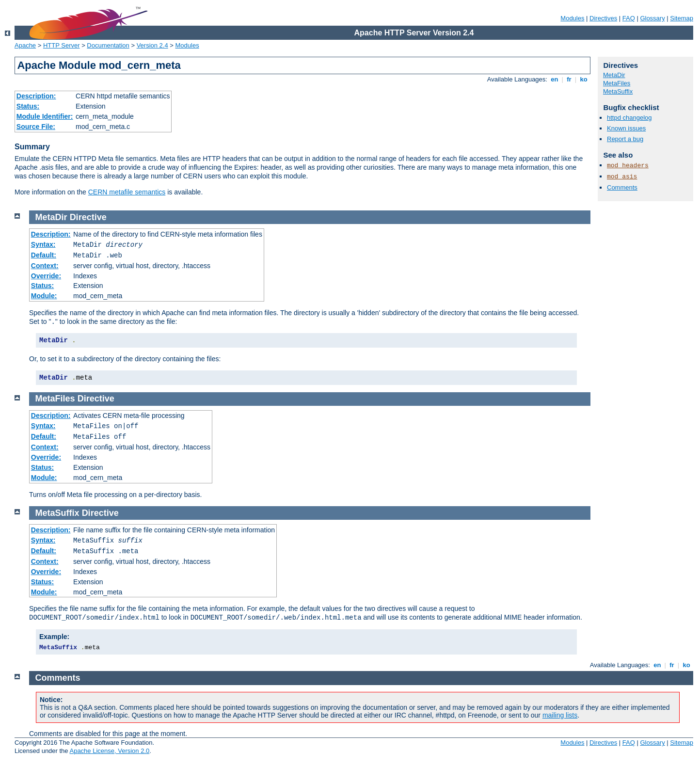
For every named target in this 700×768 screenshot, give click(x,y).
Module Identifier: (45, 116)
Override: (46, 276)
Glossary (652, 18)
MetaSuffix (618, 91)
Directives (603, 18)
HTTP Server (62, 45)
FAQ (629, 18)
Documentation (108, 45)
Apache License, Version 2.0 (109, 751)
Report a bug (625, 139)
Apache (25, 45)
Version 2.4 (152, 45)
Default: (44, 255)
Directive (88, 217)
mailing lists (560, 715)
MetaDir (614, 75)
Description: (36, 96)
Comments (622, 187)
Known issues (626, 128)
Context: (45, 266)
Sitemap (682, 18)
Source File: (36, 127)
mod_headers (628, 166)
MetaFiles (617, 83)
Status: (28, 106)
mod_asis (622, 177)
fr (569, 79)
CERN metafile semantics (127, 192)
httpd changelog (629, 118)
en (555, 79)
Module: (44, 296)
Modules (572, 18)
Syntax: (43, 244)
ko (584, 79)
